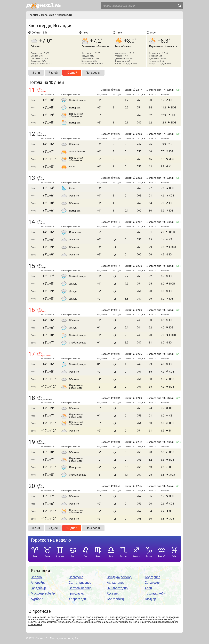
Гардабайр (38, 588)
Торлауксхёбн (155, 593)
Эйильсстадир (117, 588)
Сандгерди (153, 583)
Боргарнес (153, 577)
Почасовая (93, 73)
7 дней (53, 73)
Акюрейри (38, 583)
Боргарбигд (115, 599)
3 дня (36, 73)
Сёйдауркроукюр (119, 577)
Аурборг (37, 599)
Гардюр (150, 599)
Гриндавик (76, 593)
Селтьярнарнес (80, 583)
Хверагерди (77, 599)
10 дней (72, 73)
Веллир (36, 577)
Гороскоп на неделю (51, 540)
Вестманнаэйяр (80, 588)
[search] (179, 6)
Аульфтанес (116, 583)
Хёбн (148, 588)
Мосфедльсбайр (43, 593)
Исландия (40, 571)
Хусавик (113, 593)
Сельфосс (76, 577)
